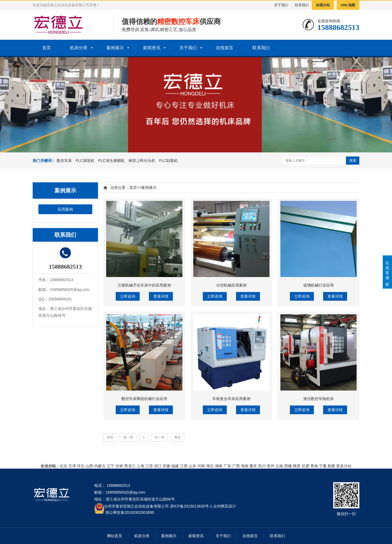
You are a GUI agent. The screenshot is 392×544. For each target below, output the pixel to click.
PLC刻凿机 (168, 161)
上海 (140, 466)
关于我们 (281, 5)
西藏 (288, 466)
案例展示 (115, 48)
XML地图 (348, 5)
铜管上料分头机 (142, 161)
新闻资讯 (152, 48)
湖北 (210, 466)
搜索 (353, 160)
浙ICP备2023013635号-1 (191, 506)
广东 (227, 466)
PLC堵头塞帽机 (111, 161)
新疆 (331, 466)
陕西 (297, 466)
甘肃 (305, 466)
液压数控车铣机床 (318, 399)
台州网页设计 (225, 506)
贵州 (271, 466)
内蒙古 (100, 466)
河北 (81, 466)
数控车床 (64, 161)
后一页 (160, 437)
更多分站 (344, 466)
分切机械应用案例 (231, 285)
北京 (63, 466)
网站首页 (115, 536)
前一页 (128, 437)
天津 (72, 466)
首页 (47, 48)
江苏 (149, 466)
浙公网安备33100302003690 (130, 512)
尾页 (177, 437)
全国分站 (323, 5)
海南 (245, 466)
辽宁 (111, 466)
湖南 (219, 466)
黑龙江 (130, 466)
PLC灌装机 (85, 161)
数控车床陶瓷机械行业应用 (144, 399)
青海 (314, 466)
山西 (89, 466)
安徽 (166, 466)
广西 (236, 466)
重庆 (253, 466)
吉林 (119, 466)
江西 (184, 466)
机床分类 (79, 48)
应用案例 (65, 209)
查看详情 (161, 296)
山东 (192, 466)
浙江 (158, 466)
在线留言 (225, 48)
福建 (175, 466)
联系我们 (302, 5)
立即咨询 (128, 296)
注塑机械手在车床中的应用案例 (144, 285)
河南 (201, 466)
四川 (262, 466)
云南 (279, 466)
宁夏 (323, 466)
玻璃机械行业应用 (318, 285)
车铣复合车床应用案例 (231, 399)
